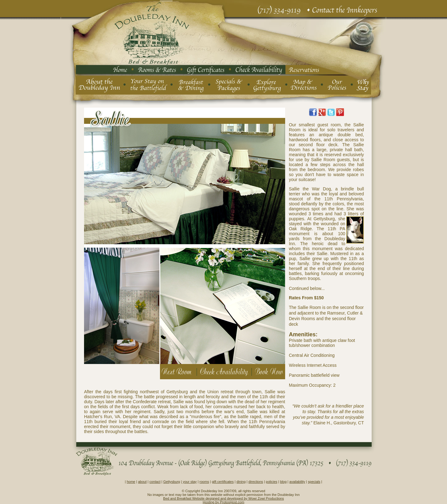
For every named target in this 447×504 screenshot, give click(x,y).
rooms (204, 482)
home (131, 482)
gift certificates (223, 482)
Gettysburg (172, 482)
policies (272, 482)
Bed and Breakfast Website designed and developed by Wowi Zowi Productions (223, 498)
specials (314, 482)
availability (297, 482)
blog (283, 482)
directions (256, 482)
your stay (189, 482)
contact (155, 482)
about (142, 482)
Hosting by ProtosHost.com (223, 502)
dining (241, 482)
